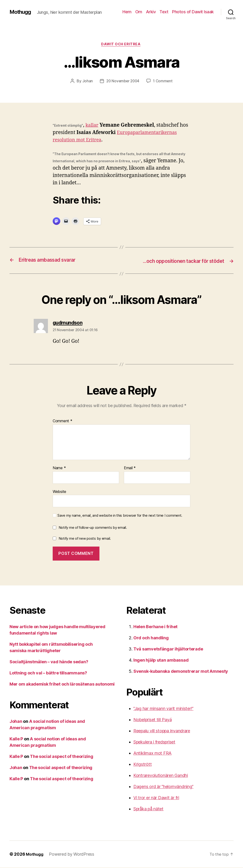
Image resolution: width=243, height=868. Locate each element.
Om (139, 12)
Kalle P (16, 739)
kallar (92, 126)
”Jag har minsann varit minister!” (163, 709)
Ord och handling (151, 638)
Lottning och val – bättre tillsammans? (48, 673)
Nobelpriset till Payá (152, 720)
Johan (86, 82)
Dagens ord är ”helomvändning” (163, 787)
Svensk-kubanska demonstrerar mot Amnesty (181, 672)
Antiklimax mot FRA (152, 754)
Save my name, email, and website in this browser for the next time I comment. (120, 516)
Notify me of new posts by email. (85, 539)
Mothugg (21, 12)
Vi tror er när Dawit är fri (156, 798)
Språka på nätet (148, 809)
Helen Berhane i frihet (155, 627)
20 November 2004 (123, 82)
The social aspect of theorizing (62, 757)
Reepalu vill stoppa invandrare (162, 731)
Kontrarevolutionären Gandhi (161, 776)
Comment (63, 422)
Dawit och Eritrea (121, 45)
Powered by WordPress (73, 855)
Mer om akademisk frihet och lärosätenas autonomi (62, 685)
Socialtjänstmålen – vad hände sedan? (49, 662)
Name (59, 469)
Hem (127, 12)
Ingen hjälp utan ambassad (161, 661)
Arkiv (151, 12)
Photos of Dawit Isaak (193, 12)
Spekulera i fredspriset (154, 742)
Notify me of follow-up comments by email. (93, 528)
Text (164, 12)
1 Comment (164, 82)
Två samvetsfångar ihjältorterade (168, 649)
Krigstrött (143, 765)
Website (59, 492)
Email (130, 469)
